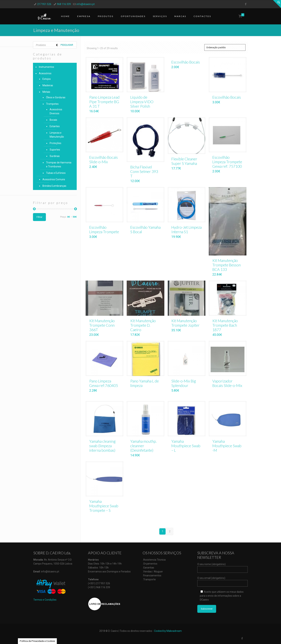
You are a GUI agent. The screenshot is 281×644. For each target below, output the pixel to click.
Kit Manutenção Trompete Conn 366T (102, 325)
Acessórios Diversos (56, 111)
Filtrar (39, 217)
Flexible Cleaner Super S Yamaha (184, 161)
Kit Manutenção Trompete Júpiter (185, 323)
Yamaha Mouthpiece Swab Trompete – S (104, 506)
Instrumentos (47, 67)
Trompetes (52, 104)
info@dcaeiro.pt (86, 4)
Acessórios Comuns (54, 179)
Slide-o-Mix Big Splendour (184, 383)
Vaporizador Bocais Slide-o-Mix (227, 383)
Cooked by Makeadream (168, 631)
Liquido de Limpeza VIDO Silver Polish (142, 102)
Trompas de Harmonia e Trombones (59, 164)
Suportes (55, 150)
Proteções (55, 143)
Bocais (53, 120)
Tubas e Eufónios (56, 173)
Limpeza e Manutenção (57, 135)
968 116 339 (64, 4)
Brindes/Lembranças (54, 186)
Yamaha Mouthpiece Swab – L (186, 446)
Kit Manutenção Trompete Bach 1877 (225, 325)
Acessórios (45, 73)
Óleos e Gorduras (56, 97)
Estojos (47, 79)
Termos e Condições (45, 600)
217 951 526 (44, 4)
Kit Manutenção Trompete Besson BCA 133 (227, 265)
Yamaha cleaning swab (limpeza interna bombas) (102, 446)
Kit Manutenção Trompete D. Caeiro (143, 325)
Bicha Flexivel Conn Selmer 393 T (144, 171)
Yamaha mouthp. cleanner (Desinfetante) (143, 446)
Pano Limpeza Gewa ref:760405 (104, 383)
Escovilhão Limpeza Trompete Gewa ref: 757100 (227, 162)
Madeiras (48, 85)
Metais (46, 92)
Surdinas (55, 156)
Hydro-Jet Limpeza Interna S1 (186, 229)
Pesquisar (67, 45)
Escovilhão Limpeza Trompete (104, 229)
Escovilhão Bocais (186, 62)
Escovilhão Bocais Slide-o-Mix (103, 159)
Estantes (55, 126)
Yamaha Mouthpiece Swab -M (227, 446)
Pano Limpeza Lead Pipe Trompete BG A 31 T (104, 102)
